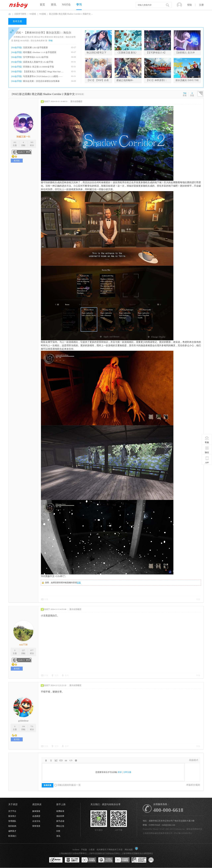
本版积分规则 (193, 785)
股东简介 (12, 816)
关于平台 (12, 811)
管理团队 (12, 821)
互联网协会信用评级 (156, 860)
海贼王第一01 (23, 137)
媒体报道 (36, 811)
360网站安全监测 (106, 860)
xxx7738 (23, 645)
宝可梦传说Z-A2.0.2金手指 (36, 57)
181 (15, 142)
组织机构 (12, 826)
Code (71, 760)
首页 (42, 5)
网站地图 (129, 850)
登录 (120, 772)
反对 (67, 675)
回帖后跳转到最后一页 (68, 785)
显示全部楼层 (76, 101)
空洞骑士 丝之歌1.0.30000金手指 (38, 67)
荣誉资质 (36, 826)
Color (51, 760)
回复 (79, 583)
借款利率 (60, 816)
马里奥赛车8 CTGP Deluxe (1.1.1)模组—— (43, 76)
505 (32, 142)
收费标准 (60, 811)
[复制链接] (79, 94)
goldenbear (23, 721)
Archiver (76, 850)
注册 (201, 5)
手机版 (84, 850)
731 (32, 726)
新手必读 (60, 821)
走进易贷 (36, 816)
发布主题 (17, 21)
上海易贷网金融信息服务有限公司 (158, 833)
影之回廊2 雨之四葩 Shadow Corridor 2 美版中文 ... (71, 14)
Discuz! (156, 829)
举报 (198, 599)
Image (56, 760)
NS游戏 (33, 14)
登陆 (189, 5)
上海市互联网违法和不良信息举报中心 (139, 860)
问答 (58, 831)
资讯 (53, 5)
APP (207, 460)
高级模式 (194, 760)
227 (23, 650)
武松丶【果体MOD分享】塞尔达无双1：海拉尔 (43, 33)
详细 (51, 41)
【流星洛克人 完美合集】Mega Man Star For (43, 72)
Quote (66, 760)
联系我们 (12, 836)
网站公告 (60, 826)
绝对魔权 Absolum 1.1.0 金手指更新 (40, 52)
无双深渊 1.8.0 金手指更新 (35, 47)
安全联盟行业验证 (89, 860)
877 (32, 650)
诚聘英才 (12, 831)
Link (61, 760)
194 (23, 726)
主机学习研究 (20, 14)
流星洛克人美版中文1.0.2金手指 (38, 62)
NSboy (10, 14)
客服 (207, 440)
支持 (56, 675)
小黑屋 (92, 850)
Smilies (76, 760)
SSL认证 (56, 860)
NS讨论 (66, 5)
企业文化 (36, 821)
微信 (207, 450)
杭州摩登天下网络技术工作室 (110, 850)
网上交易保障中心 (72, 860)
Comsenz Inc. (180, 829)
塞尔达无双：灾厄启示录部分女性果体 (41, 81)
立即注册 (127, 772)
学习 (79, 5)
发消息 (17, 161)
